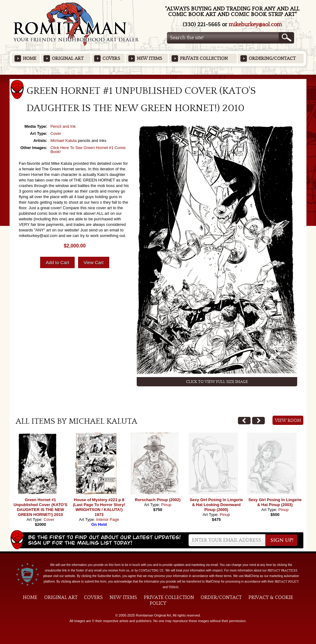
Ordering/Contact (272, 58)
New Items (149, 58)
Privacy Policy (287, 582)
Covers (111, 58)
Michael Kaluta (63, 141)
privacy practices (283, 571)
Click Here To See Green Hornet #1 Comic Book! (88, 150)
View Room (288, 421)
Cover (56, 133)
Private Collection (204, 58)
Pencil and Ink (63, 126)
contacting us (151, 571)
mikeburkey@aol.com (255, 25)
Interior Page (107, 519)
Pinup (166, 505)
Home (29, 58)
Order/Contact (221, 597)
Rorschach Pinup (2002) (158, 500)
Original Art (68, 58)
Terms (174, 587)
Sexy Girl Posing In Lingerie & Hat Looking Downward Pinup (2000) (216, 505)
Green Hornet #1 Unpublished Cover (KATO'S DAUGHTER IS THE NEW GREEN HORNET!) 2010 (41, 507)
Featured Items (158, 77)
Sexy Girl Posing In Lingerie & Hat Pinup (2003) (275, 502)
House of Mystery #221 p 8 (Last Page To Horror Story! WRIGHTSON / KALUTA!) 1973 (99, 507)
